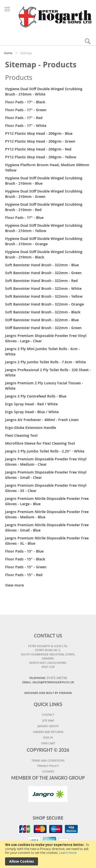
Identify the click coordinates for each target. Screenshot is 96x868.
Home (8, 53)
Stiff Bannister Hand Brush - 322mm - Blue (42, 320)
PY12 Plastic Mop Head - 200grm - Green (40, 141)
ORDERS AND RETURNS (48, 732)
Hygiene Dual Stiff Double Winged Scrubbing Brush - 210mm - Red (44, 207)
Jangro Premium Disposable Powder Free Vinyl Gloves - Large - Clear (46, 338)
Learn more (68, 853)
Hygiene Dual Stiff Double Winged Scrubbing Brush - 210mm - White (44, 91)
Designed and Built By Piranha (48, 693)
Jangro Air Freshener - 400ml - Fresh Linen (42, 420)
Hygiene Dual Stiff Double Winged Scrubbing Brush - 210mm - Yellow (44, 228)
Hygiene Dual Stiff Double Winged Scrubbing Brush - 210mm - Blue (44, 181)
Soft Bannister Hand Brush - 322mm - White (43, 288)
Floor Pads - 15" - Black (25, 559)
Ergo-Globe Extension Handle (31, 428)
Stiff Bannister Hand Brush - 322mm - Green (43, 328)
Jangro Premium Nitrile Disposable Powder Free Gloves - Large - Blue (47, 501)
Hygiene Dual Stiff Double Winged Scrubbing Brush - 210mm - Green (44, 194)
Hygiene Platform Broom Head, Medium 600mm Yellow (47, 167)
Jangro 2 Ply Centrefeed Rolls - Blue (36, 396)
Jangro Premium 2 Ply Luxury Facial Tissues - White (44, 386)
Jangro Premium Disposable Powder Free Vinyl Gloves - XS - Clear (46, 488)
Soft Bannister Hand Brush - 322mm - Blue (42, 265)
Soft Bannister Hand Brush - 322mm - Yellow (44, 296)
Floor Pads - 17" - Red (24, 118)
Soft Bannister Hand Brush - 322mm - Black (43, 312)
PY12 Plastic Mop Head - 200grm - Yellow (41, 157)
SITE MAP (48, 720)
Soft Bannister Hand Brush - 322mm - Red (41, 281)
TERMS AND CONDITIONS (48, 760)
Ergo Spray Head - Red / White (31, 404)
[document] (48, 854)
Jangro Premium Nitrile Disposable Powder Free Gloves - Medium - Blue (47, 514)
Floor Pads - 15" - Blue (24, 551)
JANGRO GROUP (48, 726)
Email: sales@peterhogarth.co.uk (48, 682)
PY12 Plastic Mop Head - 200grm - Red (38, 149)
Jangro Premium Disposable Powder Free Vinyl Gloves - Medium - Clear (46, 462)
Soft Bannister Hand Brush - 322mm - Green (43, 273)
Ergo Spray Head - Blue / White (32, 412)
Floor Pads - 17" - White (26, 126)
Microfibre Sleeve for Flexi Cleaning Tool (40, 443)
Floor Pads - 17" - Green (26, 110)
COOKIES (48, 771)
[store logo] (48, 16)
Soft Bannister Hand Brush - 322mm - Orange (44, 304)
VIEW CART (48, 743)
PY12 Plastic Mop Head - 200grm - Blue (39, 133)
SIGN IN (48, 737)
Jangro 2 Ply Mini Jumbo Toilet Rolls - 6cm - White (43, 351)
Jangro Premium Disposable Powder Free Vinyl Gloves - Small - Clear (46, 475)
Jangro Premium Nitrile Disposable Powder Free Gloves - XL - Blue (47, 541)
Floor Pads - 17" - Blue (24, 218)
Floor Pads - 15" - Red (24, 575)
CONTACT (48, 715)
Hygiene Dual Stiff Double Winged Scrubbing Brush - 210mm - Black (44, 254)
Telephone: (48, 678)
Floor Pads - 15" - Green (26, 567)
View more (14, 585)
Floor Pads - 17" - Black (25, 102)
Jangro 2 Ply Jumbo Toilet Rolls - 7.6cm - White (45, 362)
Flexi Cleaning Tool (21, 435)
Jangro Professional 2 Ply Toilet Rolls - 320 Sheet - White (48, 372)
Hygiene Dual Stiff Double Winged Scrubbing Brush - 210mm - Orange (44, 241)
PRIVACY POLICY (48, 766)
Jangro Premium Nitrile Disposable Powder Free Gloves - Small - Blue (47, 527)
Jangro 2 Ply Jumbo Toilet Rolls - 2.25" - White (45, 451)
